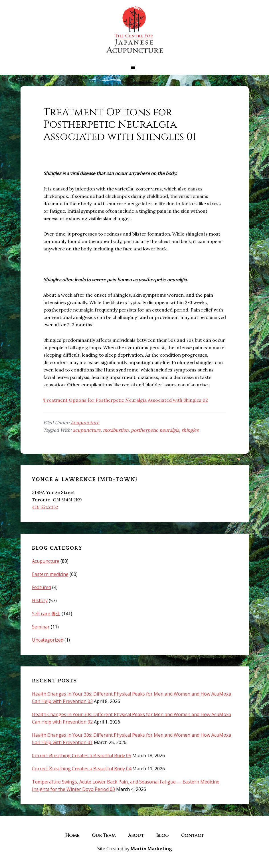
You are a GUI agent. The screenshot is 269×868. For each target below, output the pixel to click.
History (40, 600)
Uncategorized (48, 640)
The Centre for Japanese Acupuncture (135, 30)
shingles (190, 430)
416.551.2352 (45, 507)
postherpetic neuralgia (155, 430)
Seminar (41, 627)
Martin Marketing (151, 849)
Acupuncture (85, 423)
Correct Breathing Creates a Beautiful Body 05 (82, 756)
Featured (42, 587)
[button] (134, 67)
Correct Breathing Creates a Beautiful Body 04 (82, 769)
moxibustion (116, 430)
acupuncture (87, 430)
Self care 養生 (46, 614)
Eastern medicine (50, 574)
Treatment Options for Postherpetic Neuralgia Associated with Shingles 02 (126, 400)
